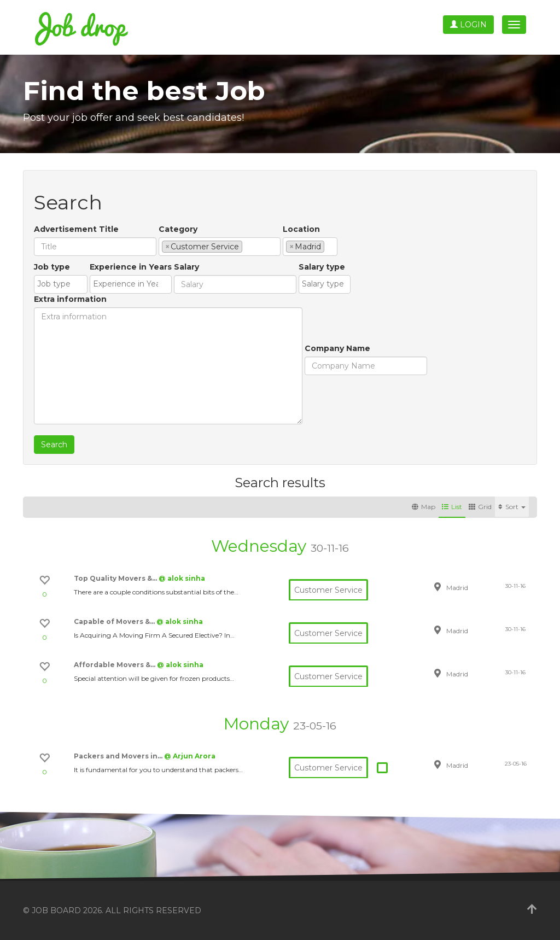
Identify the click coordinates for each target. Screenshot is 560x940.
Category (178, 229)
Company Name (337, 348)
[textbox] (248, 246)
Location (301, 229)
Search (54, 445)
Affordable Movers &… (115, 665)
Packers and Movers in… (119, 756)
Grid (480, 507)
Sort (512, 507)
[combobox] (220, 247)
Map (424, 507)
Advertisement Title (76, 229)
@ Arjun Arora (190, 756)
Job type (52, 267)
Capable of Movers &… (115, 621)
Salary (186, 267)
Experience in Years (131, 267)
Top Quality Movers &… (116, 578)
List (452, 507)
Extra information (70, 299)
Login (468, 25)
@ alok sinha (182, 578)
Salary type (322, 267)
